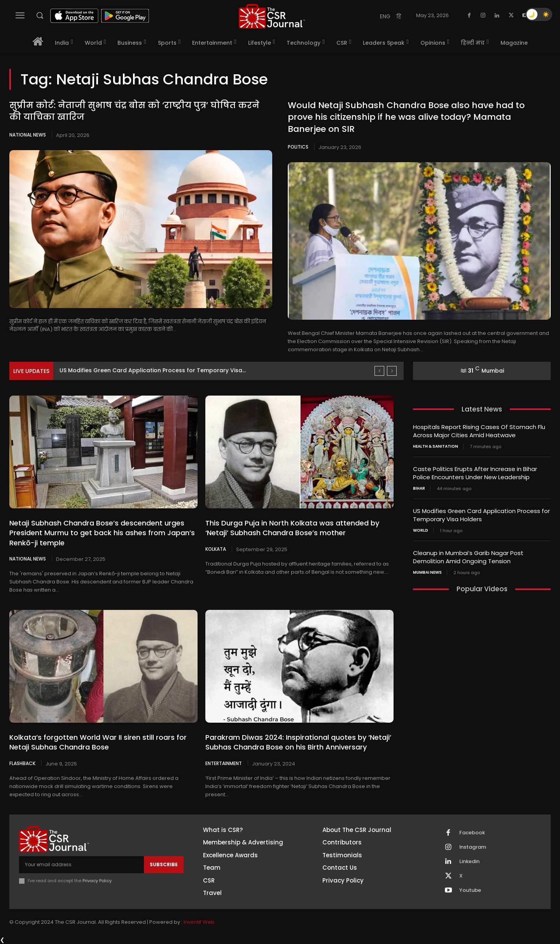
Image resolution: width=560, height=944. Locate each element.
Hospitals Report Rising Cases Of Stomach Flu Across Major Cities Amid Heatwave (479, 431)
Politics (298, 147)
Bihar (419, 489)
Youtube (470, 890)
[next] (392, 371)
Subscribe (164, 864)
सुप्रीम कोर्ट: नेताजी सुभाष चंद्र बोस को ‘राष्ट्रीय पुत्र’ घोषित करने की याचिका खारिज (134, 111)
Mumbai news (427, 573)
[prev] (379, 371)
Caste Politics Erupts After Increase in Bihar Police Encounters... (148, 370)
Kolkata (216, 549)
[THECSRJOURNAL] (272, 16)
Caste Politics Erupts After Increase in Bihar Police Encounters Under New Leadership (475, 473)
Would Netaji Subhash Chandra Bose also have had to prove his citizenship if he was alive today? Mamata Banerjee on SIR (406, 117)
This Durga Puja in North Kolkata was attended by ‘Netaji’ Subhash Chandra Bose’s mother (292, 528)
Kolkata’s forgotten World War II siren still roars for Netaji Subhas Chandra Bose (98, 742)
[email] (81, 865)
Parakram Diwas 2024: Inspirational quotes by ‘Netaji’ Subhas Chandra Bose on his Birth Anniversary (298, 742)
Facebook (472, 833)
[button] (40, 15)
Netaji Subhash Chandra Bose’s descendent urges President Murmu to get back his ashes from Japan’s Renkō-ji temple (102, 533)
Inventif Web (199, 922)
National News (28, 135)
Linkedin (469, 862)
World (421, 531)
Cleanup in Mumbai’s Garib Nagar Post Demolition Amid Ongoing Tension (468, 557)
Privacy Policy (97, 881)
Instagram (473, 847)
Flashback (22, 763)
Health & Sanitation (436, 447)
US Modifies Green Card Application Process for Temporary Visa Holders (481, 515)
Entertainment (224, 763)
